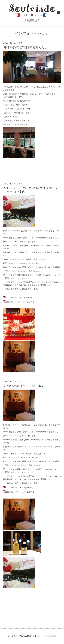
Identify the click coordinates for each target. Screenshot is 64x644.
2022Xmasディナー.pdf (16, 302)
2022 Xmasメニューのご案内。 (26, 386)
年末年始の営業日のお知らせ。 (26, 47)
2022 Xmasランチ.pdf (15, 298)
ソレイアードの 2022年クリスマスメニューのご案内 (31, 190)
